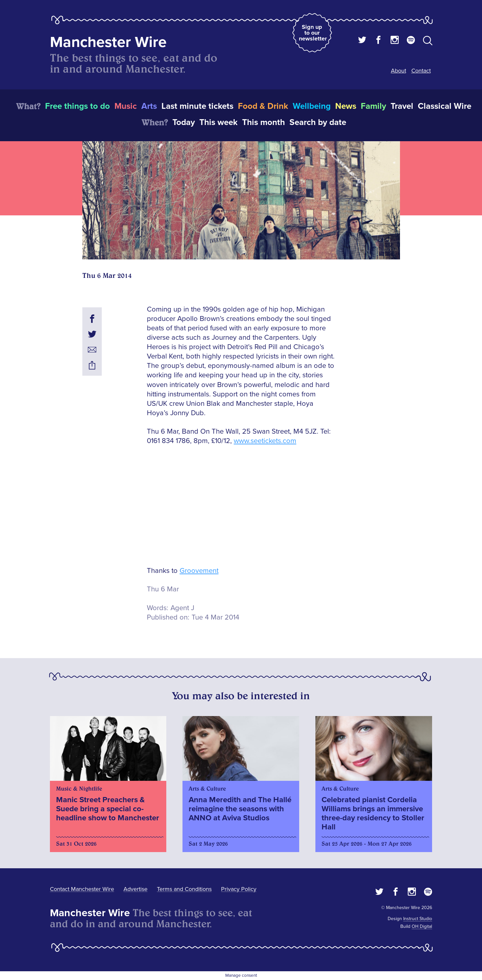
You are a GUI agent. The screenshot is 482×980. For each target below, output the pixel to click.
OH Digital (422, 926)
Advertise (135, 889)
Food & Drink (263, 106)
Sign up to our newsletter (313, 33)
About (399, 71)
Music (126, 106)
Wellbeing (312, 106)
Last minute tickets (197, 106)
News (346, 106)
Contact (421, 71)
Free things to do (77, 106)
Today (184, 122)
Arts (149, 106)
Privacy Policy (239, 889)
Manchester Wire (108, 42)
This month (264, 122)
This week (218, 122)
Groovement (199, 571)
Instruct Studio (418, 919)
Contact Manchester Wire (82, 889)
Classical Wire (445, 106)
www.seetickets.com (265, 441)
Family (373, 106)
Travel (402, 106)
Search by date (318, 122)
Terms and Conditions (184, 889)
